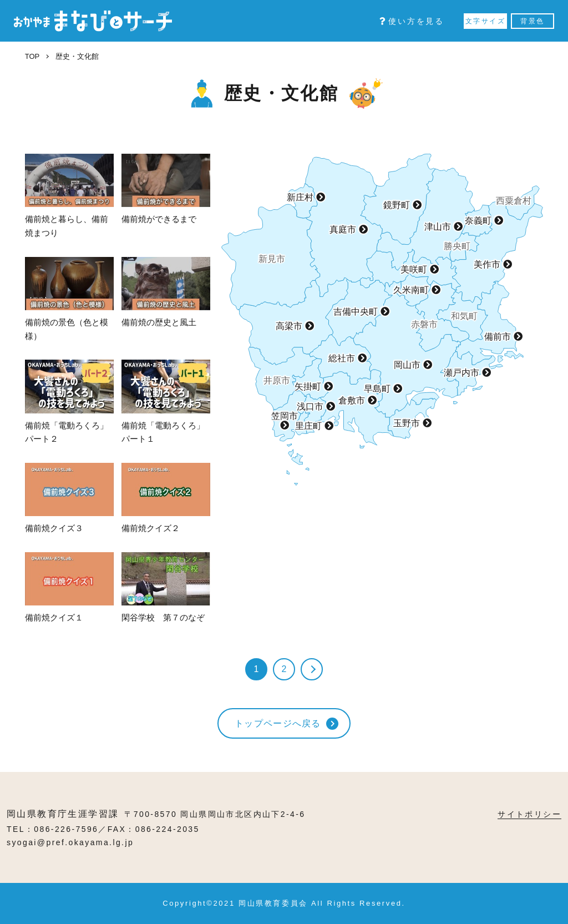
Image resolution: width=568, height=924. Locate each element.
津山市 (438, 227)
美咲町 (414, 269)
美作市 (487, 264)
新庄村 (300, 197)
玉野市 (407, 423)
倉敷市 (352, 400)
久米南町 (411, 290)
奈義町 (478, 221)
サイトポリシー (529, 814)
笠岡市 (285, 416)
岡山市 (407, 365)
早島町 (377, 389)
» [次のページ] (312, 669)
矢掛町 (308, 387)
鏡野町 (397, 205)
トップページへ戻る (278, 723)
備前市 (498, 337)
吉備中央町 (356, 312)
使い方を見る (412, 21)
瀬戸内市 (461, 373)
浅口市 (310, 407)
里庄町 (308, 426)
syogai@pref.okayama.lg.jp (70, 842)
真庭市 (343, 229)
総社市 (342, 358)
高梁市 (289, 326)
